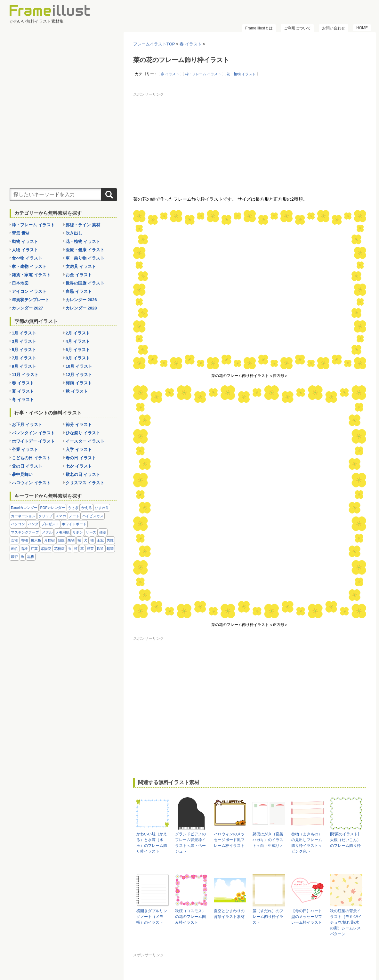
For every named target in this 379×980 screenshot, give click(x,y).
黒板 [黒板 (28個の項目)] (31, 557)
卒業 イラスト (25, 450)
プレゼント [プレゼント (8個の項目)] (50, 524)
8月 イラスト (78, 358)
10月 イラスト (79, 366)
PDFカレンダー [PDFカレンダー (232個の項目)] (53, 508)
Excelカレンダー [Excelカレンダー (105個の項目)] (24, 508)
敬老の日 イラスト (83, 474)
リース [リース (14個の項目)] (91, 532)
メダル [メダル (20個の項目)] (47, 532)
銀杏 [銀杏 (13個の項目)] (14, 557)
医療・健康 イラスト (85, 250)
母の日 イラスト (81, 458)
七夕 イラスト (79, 466)
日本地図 (20, 283)
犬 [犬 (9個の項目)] (86, 540)
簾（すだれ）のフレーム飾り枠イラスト (268, 917)
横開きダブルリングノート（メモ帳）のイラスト (152, 917)
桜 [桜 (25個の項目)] (79, 540)
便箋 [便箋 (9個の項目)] (103, 532)
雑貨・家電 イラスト (31, 275)
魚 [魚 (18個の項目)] (23, 557)
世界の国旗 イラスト (85, 283)
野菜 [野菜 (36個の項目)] (90, 549)
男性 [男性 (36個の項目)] (110, 540)
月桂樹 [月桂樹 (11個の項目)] (49, 540)
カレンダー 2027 (28, 308)
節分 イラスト (79, 425)
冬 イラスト (23, 400)
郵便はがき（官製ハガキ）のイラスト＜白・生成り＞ (268, 840)
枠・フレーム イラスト (203, 74)
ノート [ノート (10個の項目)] (74, 516)
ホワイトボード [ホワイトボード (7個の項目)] (74, 524)
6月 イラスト (78, 350)
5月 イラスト (24, 350)
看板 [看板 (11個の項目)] (24, 549)
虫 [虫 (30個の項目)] (69, 549)
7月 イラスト (24, 358)
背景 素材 (21, 233)
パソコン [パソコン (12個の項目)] (18, 524)
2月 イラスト (78, 333)
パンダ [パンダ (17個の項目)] (33, 524)
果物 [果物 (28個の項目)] (71, 540)
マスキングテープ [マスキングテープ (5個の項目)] (25, 532)
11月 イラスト (25, 375)
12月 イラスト (79, 375)
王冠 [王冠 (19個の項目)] (100, 540)
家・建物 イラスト (29, 266)
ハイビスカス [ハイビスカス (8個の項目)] (93, 516)
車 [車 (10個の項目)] (82, 549)
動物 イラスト (25, 241)
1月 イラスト (24, 333)
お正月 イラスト (27, 425)
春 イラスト (170, 74)
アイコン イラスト (29, 291)
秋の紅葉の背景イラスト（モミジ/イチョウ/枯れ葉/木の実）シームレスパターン (346, 922)
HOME (362, 28)
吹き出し (74, 233)
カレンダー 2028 (81, 308)
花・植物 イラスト (241, 74)
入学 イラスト (79, 450)
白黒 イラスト (79, 291)
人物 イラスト (25, 250)
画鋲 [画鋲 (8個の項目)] (14, 549)
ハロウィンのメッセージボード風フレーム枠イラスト (229, 840)
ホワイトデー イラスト (33, 441)
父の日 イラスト (27, 466)
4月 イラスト (78, 341)
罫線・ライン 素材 (83, 225)
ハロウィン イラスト (31, 483)
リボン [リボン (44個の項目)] (78, 532)
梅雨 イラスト (79, 383)
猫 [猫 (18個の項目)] (92, 540)
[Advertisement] (250, 144)
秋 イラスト (77, 391)
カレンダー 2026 (81, 300)
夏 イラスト (23, 391)
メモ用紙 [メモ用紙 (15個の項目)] (62, 532)
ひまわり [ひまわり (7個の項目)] (102, 508)
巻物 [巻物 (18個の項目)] (24, 540)
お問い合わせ (334, 28)
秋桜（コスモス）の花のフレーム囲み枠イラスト (190, 917)
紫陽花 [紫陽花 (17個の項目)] (46, 549)
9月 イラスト (24, 366)
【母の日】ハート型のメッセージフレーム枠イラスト (307, 917)
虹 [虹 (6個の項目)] (76, 549)
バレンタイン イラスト (33, 433)
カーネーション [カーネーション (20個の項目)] (23, 516)
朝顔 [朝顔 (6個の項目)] (61, 540)
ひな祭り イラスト (83, 433)
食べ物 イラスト (27, 258)
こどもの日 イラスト (31, 458)
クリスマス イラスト (85, 483)
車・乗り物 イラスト (85, 258)
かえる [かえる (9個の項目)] (87, 508)
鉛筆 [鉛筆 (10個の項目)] (110, 549)
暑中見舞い (22, 474)
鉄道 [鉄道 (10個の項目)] (100, 549)
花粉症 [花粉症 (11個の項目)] (59, 549)
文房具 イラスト (81, 266)
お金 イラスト (79, 275)
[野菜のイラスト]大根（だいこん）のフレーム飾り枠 (345, 840)
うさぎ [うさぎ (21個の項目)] (73, 508)
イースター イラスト (85, 441)
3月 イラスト (24, 341)
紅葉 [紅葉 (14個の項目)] (34, 549)
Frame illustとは (259, 28)
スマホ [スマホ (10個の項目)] (61, 516)
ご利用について (297, 28)
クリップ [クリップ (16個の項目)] (45, 516)
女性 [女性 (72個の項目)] (14, 540)
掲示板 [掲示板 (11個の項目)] (36, 540)
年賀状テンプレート (31, 300)
